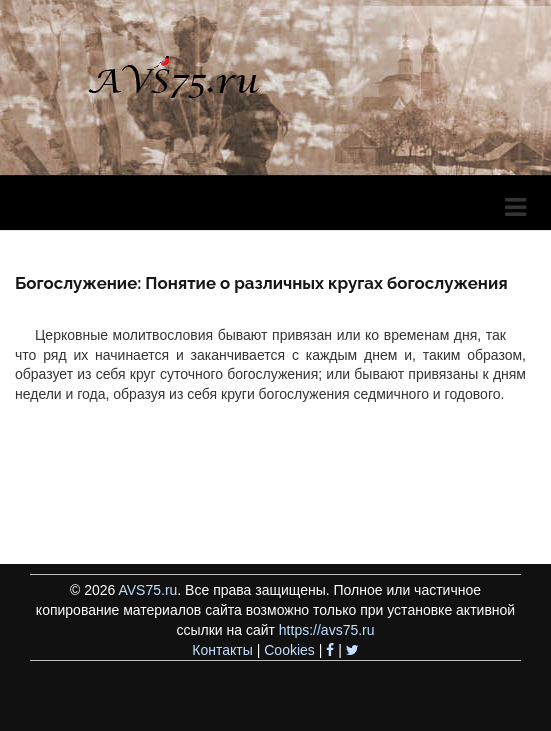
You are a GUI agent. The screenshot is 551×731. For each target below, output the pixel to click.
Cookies (289, 650)
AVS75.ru (147, 590)
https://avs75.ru (327, 630)
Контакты (222, 650)
